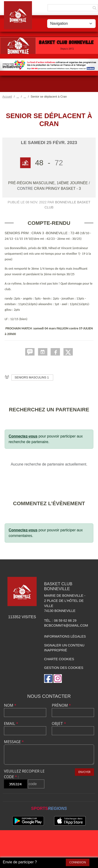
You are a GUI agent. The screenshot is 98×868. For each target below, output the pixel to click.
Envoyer (84, 772)
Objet (59, 723)
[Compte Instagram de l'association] (58, 679)
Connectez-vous (23, 436)
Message (14, 742)
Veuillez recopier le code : (24, 774)
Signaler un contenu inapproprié (64, 648)
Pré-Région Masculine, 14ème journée (49, 183)
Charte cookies (59, 659)
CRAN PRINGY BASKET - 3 (57, 189)
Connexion (78, 862)
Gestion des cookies (64, 668)
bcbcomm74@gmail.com (66, 625)
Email (11, 723)
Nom (10, 705)
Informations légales (65, 636)
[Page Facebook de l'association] (48, 679)
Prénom (61, 705)
